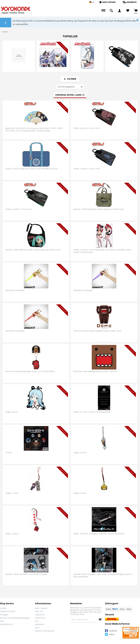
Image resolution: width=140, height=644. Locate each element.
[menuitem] (108, 2)
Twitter (110, 635)
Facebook (111, 631)
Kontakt (3, 608)
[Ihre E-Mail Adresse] (83, 619)
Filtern (70, 79)
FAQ (37, 621)
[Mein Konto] (119, 11)
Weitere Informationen (45, 631)
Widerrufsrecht (6, 624)
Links (37, 628)
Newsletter (40, 624)
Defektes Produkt (8, 611)
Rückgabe (4, 615)
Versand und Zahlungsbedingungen (15, 618)
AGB (2, 621)
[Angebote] (130, 2)
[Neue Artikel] (108, 2)
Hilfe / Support (41, 608)
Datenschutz (40, 618)
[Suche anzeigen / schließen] (111, 11)
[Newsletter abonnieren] (100, 619)
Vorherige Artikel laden (70, 94)
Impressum (40, 615)
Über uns (39, 611)
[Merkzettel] (128, 11)
